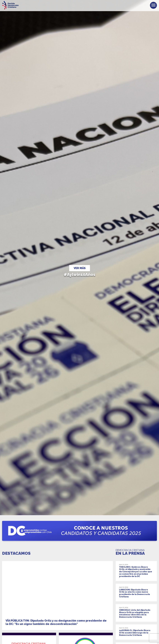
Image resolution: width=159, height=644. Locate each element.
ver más (80, 268)
